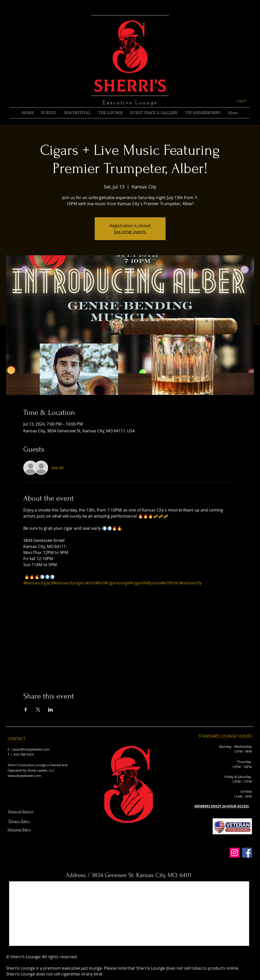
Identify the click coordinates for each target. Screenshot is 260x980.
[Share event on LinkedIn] (51, 710)
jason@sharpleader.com (31, 749)
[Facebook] (247, 853)
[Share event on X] (38, 710)
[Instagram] (235, 853)
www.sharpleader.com (24, 776)
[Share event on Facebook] (26, 710)
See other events (130, 232)
